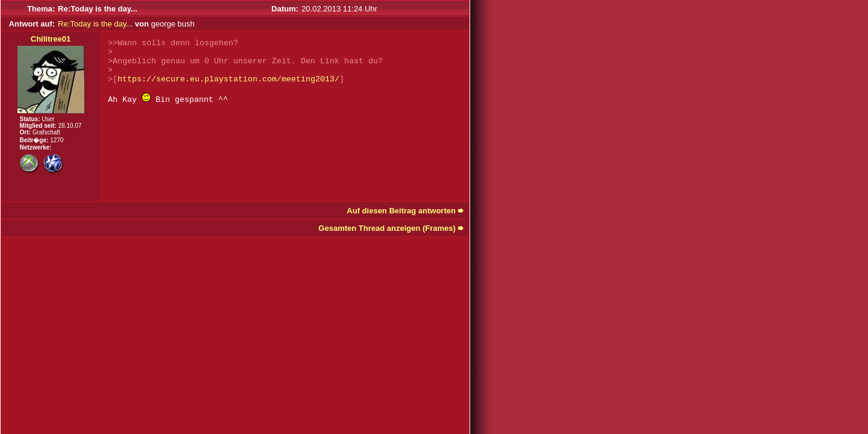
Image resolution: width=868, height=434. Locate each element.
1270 (57, 140)
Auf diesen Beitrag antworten (401, 211)
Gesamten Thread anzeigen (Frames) (387, 228)
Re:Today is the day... (95, 24)
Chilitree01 (51, 39)
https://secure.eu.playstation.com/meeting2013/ (228, 79)
